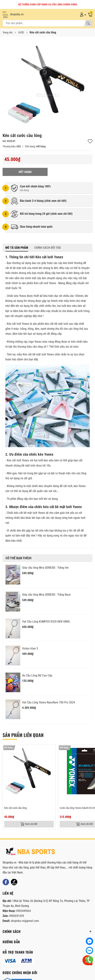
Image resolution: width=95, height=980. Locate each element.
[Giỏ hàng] (90, 14)
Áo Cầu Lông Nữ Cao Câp (37, 675)
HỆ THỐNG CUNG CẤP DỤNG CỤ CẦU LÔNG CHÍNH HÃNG (48, 4)
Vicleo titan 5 (30, 649)
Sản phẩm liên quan (23, 735)
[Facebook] (6, 882)
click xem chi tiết (55, 201)
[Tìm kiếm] (88, 23)
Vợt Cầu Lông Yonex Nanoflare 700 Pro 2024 (49, 702)
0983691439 (17, 916)
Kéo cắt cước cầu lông (15, 808)
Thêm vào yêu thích (90, 141)
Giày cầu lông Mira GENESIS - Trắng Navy (46, 595)
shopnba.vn (17, 14)
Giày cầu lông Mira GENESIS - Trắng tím (45, 568)
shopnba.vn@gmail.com (25, 921)
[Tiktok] (14, 882)
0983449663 (24, 911)
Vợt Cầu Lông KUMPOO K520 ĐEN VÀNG (46, 622)
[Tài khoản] (82, 14)
